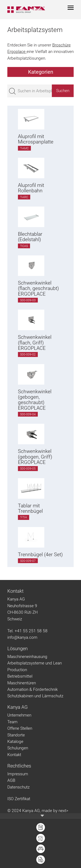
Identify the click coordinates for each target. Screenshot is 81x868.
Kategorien (41, 72)
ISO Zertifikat (19, 799)
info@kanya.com (22, 637)
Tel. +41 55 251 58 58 (27, 631)
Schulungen (18, 748)
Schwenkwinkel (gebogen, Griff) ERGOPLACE (35, 457)
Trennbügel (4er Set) (40, 555)
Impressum (18, 774)
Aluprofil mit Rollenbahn (31, 188)
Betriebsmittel (20, 676)
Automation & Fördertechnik (33, 689)
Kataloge (15, 741)
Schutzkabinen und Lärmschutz (35, 696)
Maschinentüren (22, 683)
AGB (11, 780)
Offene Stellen (20, 728)
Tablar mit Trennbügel (30, 508)
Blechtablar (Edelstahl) (30, 237)
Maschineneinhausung (27, 657)
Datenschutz (18, 787)
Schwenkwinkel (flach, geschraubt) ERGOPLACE (38, 288)
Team (12, 722)
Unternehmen (19, 715)
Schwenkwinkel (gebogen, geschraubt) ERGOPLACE (35, 400)
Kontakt (14, 755)
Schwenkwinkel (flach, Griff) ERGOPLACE (35, 343)
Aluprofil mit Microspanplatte (36, 139)
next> (63, 811)
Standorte (16, 735)
